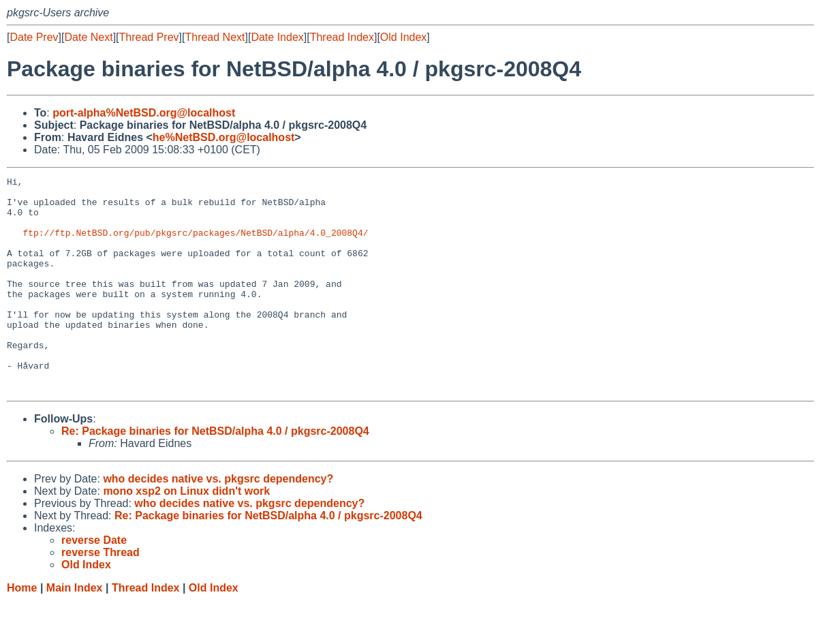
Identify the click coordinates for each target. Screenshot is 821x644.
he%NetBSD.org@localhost (224, 137)
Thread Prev (149, 37)
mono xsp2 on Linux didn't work (186, 534)
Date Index (277, 37)
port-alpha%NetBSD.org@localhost (144, 113)
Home (22, 631)
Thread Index (342, 37)
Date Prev (34, 37)
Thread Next (215, 37)
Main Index (75, 631)
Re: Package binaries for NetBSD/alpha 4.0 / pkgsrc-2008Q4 (215, 474)
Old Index (403, 37)
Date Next (88, 37)
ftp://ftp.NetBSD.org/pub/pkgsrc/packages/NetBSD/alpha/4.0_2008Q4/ (195, 245)
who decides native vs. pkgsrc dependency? (218, 522)
